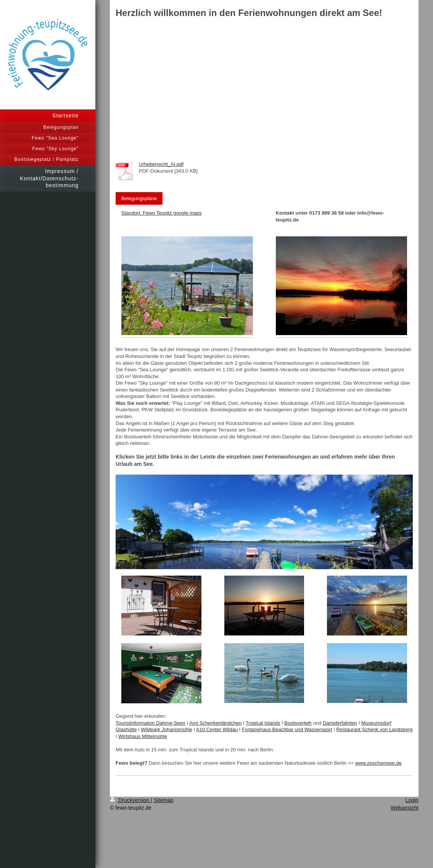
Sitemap (163, 800)
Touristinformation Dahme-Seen (151, 723)
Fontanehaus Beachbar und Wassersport (287, 729)
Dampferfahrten (340, 723)
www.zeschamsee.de (378, 763)
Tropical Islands (263, 723)
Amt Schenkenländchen (215, 723)
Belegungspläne (139, 198)
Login (412, 800)
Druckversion (130, 800)
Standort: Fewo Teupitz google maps (162, 213)
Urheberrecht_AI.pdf (161, 164)
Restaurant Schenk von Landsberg (374, 729)
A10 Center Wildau (217, 729)
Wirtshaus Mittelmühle (143, 736)
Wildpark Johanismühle (167, 729)
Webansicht (405, 808)
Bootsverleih (298, 723)
